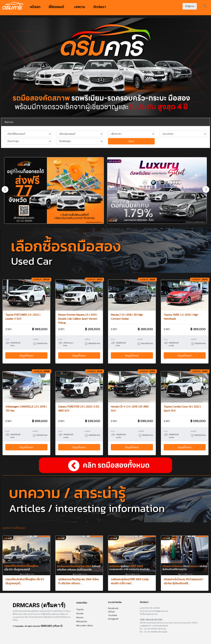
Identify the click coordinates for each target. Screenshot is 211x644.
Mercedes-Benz (85, 626)
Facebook (113, 608)
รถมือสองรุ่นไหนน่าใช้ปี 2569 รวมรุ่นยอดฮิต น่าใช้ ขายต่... (130, 581)
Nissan (80, 617)
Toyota (80, 609)
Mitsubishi (82, 621)
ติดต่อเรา (100, 7)
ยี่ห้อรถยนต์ (57, 7)
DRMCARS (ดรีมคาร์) (52, 626)
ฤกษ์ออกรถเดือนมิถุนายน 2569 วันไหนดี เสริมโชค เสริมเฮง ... (78, 581)
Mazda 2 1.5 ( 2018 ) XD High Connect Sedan (127, 317)
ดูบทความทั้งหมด (14, 528)
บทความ (80, 7)
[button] (206, 189)
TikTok (111, 612)
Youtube (113, 615)
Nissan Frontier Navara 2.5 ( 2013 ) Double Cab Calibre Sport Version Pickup (78, 319)
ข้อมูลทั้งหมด (26, 355)
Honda (80, 613)
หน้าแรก (35, 7)
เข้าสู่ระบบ (190, 6)
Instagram (113, 619)
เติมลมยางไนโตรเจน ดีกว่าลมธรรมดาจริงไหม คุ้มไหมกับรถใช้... (183, 581)
